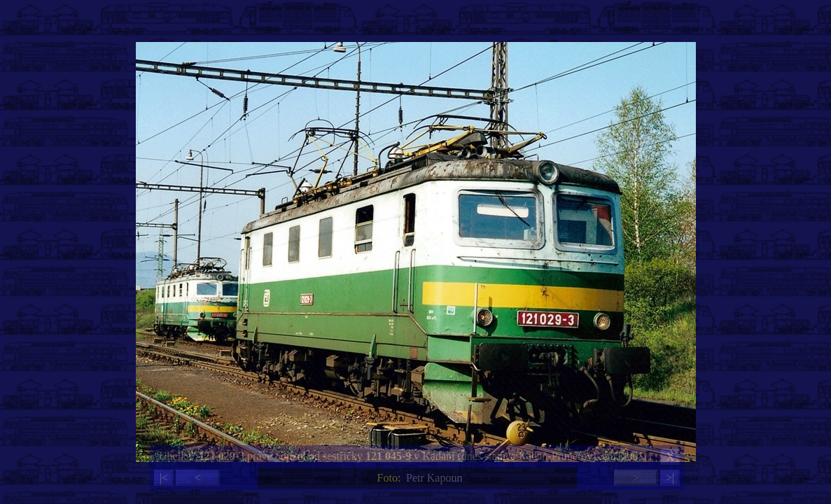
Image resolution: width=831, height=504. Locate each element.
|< (164, 478)
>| (670, 478)
